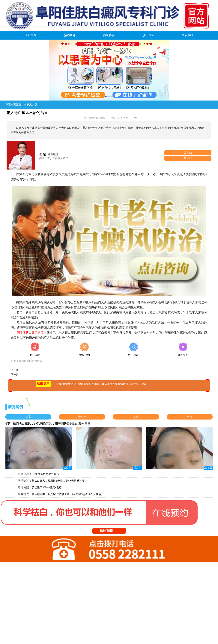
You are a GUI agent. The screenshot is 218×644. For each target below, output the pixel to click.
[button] (106, 96)
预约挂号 (70, 35)
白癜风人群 (31, 105)
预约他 (188, 158)
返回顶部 (110, 531)
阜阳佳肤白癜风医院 (31, 361)
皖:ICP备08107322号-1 (56, 614)
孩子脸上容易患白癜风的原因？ (40, 375)
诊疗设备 (148, 35)
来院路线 (187, 35)
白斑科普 (109, 35)
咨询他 (188, 153)
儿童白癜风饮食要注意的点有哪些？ (42, 370)
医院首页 (31, 35)
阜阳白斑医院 (13, 105)
